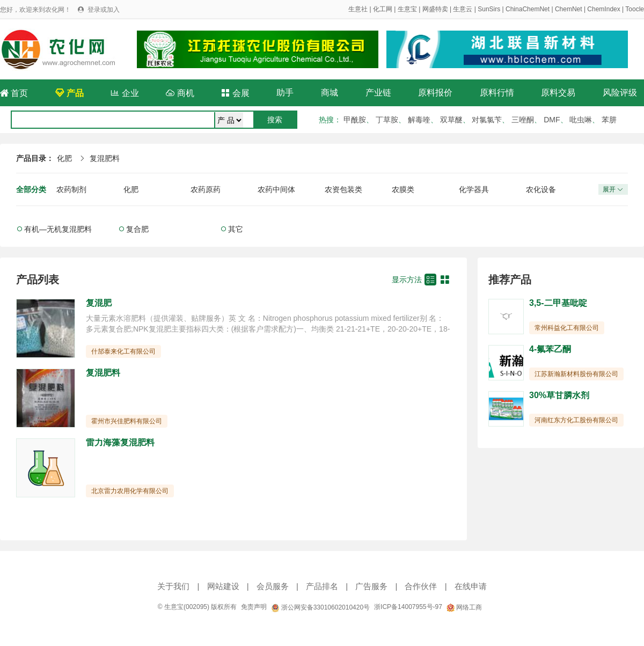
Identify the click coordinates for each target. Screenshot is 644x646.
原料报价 (435, 93)
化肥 (64, 158)
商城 (330, 93)
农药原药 (206, 189)
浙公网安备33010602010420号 (320, 607)
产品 (69, 93)
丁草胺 (387, 120)
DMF (552, 120)
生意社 (358, 9)
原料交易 (558, 93)
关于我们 (173, 586)
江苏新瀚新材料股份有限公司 (576, 374)
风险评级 (620, 93)
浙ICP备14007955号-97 (408, 607)
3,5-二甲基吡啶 (558, 303)
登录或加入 (104, 10)
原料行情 (497, 93)
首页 (14, 93)
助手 (285, 93)
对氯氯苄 (487, 120)
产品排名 (322, 586)
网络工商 (464, 607)
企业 (125, 93)
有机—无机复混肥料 (58, 229)
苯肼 (609, 120)
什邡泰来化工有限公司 (123, 351)
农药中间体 (276, 189)
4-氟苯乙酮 (550, 349)
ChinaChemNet (528, 9)
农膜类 (403, 189)
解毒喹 (419, 120)
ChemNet (569, 9)
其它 (236, 229)
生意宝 (407, 9)
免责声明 (254, 607)
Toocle (635, 9)
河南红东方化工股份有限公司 (576, 420)
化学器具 (474, 189)
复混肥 (99, 303)
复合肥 (137, 229)
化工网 (383, 9)
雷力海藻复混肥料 (120, 442)
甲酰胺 (355, 120)
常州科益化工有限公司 (567, 328)
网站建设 (223, 586)
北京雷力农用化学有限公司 (130, 491)
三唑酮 (523, 120)
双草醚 (451, 120)
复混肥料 (105, 158)
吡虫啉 (581, 120)
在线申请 (471, 586)
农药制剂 (71, 189)
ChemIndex (603, 9)
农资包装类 (343, 189)
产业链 (378, 93)
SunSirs (489, 9)
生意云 (463, 9)
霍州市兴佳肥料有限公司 (127, 421)
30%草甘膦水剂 (559, 395)
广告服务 (371, 586)
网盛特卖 (435, 9)
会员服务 (273, 586)
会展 (235, 93)
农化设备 (541, 189)
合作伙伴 (421, 586)
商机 (180, 93)
